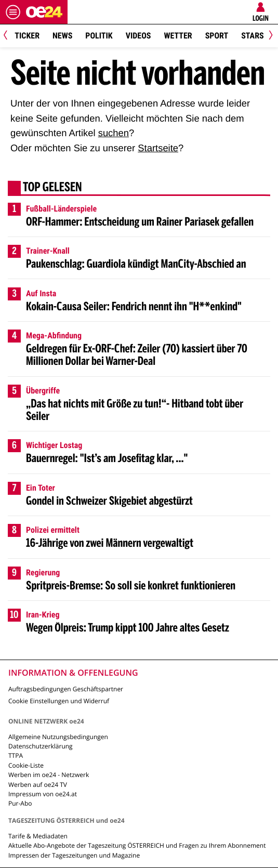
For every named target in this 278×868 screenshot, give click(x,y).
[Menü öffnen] (13, 12)
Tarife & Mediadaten (38, 836)
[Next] (269, 36)
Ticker (27, 36)
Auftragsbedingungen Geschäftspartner (66, 689)
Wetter (178, 36)
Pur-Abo (20, 803)
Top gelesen (52, 188)
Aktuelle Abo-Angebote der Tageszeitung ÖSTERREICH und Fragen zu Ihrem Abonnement (137, 845)
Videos (138, 36)
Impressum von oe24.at (43, 794)
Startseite (158, 148)
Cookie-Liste (26, 765)
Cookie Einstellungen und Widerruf (59, 701)
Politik (99, 36)
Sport (217, 36)
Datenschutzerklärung (41, 746)
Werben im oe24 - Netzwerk (49, 775)
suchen (114, 133)
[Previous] (9, 36)
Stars (252, 36)
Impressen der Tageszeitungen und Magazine (74, 855)
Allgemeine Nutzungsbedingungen (58, 737)
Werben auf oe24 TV (38, 785)
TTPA (16, 755)
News (62, 36)
